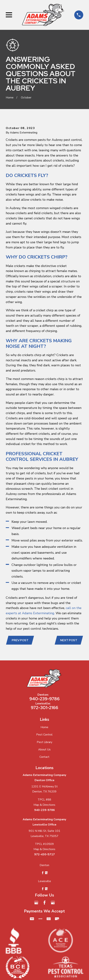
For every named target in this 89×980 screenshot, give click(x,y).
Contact (44, 757)
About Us (44, 750)
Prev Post (20, 640)
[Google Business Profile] (36, 903)
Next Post (69, 640)
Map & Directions (44, 805)
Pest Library (44, 742)
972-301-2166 (44, 708)
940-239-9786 (44, 699)
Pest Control (44, 735)
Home (44, 727)
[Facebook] (44, 903)
